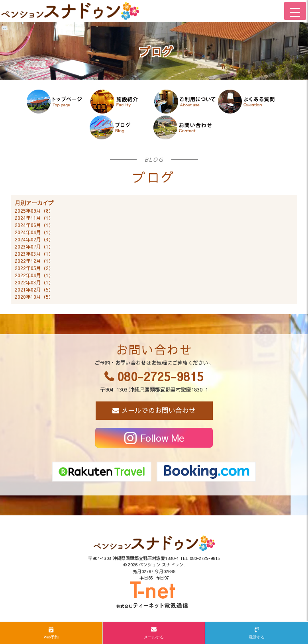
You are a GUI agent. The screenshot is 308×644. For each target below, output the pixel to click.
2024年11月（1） (34, 218)
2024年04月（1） (34, 232)
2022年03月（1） (34, 282)
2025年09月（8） (34, 211)
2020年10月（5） (34, 297)
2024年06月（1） (34, 225)
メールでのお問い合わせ (158, 410)
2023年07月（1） (34, 247)
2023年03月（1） (34, 254)
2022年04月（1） (34, 275)
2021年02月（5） (34, 290)
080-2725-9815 (160, 376)
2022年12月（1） (34, 261)
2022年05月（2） (34, 268)
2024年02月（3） (34, 239)
